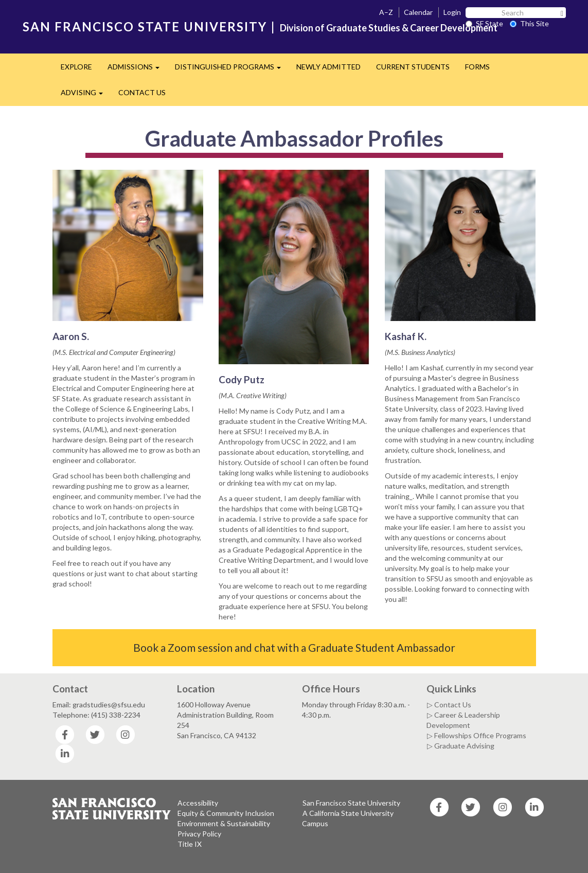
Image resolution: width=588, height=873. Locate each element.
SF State (484, 23)
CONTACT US (142, 92)
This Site (529, 23)
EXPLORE (76, 67)
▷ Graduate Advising (461, 746)
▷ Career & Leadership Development (463, 720)
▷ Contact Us (449, 705)
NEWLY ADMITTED (328, 67)
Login (452, 12)
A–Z (386, 12)
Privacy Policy (199, 834)
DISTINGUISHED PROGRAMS (232, 70)
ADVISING (86, 95)
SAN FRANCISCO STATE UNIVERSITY (145, 26)
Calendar (418, 12)
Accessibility (198, 803)
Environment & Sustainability (224, 823)
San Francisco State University (351, 803)
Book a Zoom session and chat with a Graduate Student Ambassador (294, 647)
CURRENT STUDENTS (413, 67)
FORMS (477, 67)
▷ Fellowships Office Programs (477, 735)
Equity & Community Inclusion (226, 813)
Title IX (190, 844)
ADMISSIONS (137, 70)
